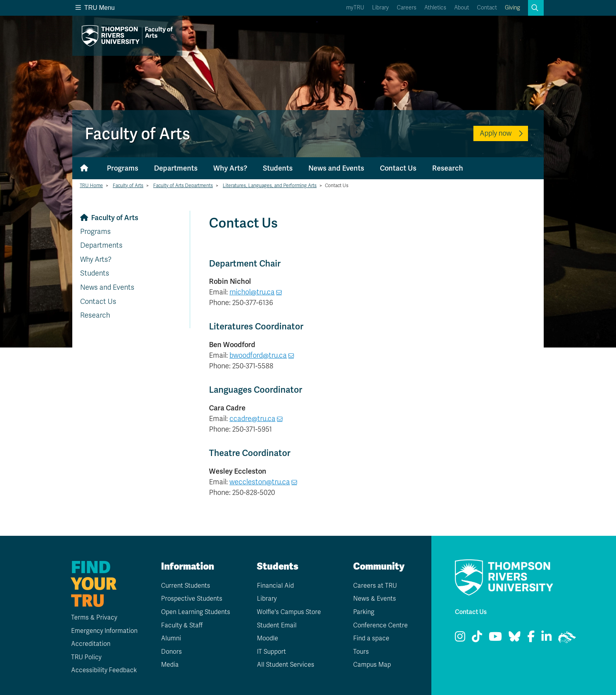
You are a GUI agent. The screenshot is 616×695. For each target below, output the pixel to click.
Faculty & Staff (182, 625)
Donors (171, 652)
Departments (176, 168)
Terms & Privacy (94, 618)
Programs (123, 168)
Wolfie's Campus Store (289, 612)
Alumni (171, 638)
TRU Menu (95, 8)
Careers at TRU (375, 586)
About (462, 8)
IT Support (271, 652)
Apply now (496, 133)
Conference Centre (380, 625)
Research (448, 168)
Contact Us (398, 168)
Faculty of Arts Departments (183, 186)
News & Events (375, 599)
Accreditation (90, 644)
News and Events (336, 168)
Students (278, 168)
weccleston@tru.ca (260, 482)
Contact (487, 8)
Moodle (268, 638)
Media (170, 665)
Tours (361, 652)
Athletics (435, 8)
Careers (407, 8)
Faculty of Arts (128, 186)
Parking (364, 612)
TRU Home (91, 186)
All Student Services (286, 665)
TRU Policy (86, 657)
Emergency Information (104, 631)
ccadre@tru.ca (252, 419)
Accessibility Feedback (104, 670)
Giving (512, 8)
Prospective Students (192, 599)
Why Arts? (230, 168)
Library (380, 8)
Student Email (277, 625)
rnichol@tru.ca (252, 292)
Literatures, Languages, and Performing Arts (270, 186)
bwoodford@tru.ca (258, 355)
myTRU (355, 8)
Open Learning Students (196, 612)
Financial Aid (275, 586)
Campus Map (372, 665)
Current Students (186, 586)
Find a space (371, 638)
